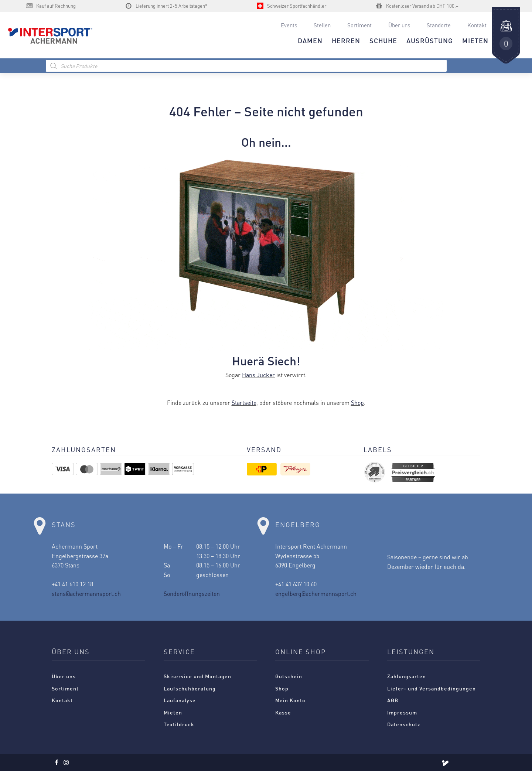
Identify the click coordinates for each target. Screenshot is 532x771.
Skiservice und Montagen (197, 676)
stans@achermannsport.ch (86, 593)
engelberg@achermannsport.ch (316, 593)
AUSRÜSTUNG (430, 40)
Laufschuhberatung (190, 688)
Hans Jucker (258, 375)
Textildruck (179, 724)
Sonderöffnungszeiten (192, 593)
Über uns (399, 25)
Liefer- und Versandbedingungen (432, 688)
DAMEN (310, 40)
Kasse (283, 712)
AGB (393, 700)
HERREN (346, 40)
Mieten (173, 712)
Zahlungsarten (407, 676)
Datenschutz (404, 724)
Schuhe (383, 40)
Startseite (244, 402)
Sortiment (359, 25)
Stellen (322, 25)
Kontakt (477, 25)
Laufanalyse (180, 700)
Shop (357, 402)
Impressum (402, 712)
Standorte (439, 25)
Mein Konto (290, 700)
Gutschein (289, 676)
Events (289, 25)
